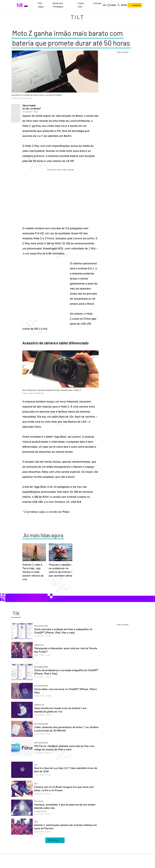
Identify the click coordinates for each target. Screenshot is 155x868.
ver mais (55, 840)
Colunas (97, 3)
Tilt (77, 17)
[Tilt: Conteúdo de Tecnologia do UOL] (20, 5)
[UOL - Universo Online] (26, 6)
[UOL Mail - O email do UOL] (112, 5)
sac (105, 5)
